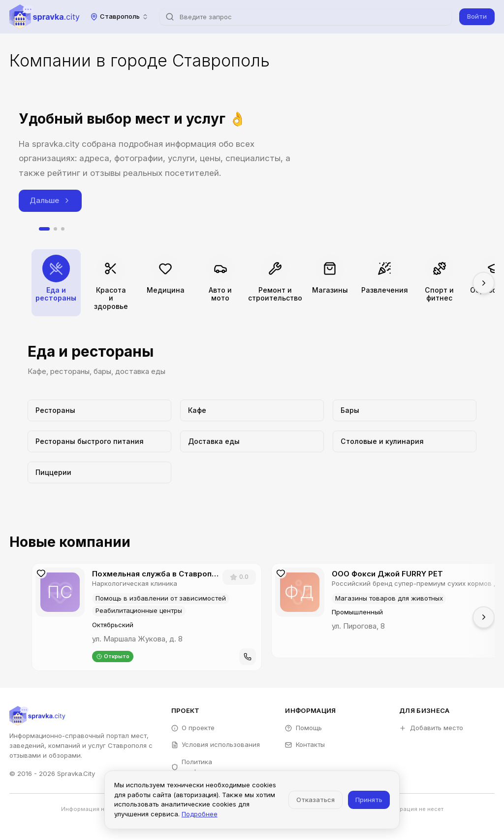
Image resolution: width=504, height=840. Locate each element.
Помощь (303, 728)
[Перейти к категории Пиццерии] (99, 472)
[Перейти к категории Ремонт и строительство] (275, 283)
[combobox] (120, 17)
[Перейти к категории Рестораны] (99, 410)
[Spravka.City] (45, 17)
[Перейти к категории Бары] (404, 410)
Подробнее (200, 814)
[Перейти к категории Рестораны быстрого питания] (99, 441)
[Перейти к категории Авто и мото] (220, 283)
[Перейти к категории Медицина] (165, 283)
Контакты (305, 744)
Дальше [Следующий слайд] (50, 200)
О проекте (193, 728)
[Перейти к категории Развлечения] (384, 283)
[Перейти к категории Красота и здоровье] (111, 283)
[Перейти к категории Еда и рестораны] (56, 283)
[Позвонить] (248, 657)
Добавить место (431, 728)
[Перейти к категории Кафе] (252, 410)
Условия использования (216, 744)
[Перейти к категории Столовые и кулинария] (404, 441)
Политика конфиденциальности (211, 767)
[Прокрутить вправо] (484, 283)
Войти (477, 16)
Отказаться (315, 800)
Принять (369, 800)
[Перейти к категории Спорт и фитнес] (440, 283)
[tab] (45, 229)
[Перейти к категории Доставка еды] (252, 441)
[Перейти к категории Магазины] (330, 283)
